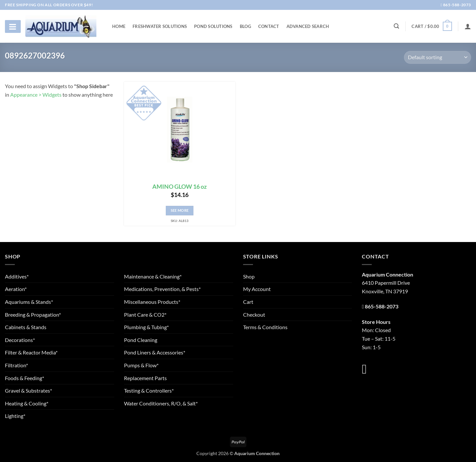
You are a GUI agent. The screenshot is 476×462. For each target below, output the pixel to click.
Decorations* (20, 340)
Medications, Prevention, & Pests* (162, 289)
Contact (269, 26)
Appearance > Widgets (36, 95)
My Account (257, 289)
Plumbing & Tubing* (146, 327)
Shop (249, 276)
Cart (248, 302)
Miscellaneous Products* (152, 302)
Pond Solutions (213, 26)
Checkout (254, 315)
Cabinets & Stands (26, 327)
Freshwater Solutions (160, 26)
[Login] (468, 26)
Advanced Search (308, 26)
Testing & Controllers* (149, 390)
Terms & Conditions (265, 327)
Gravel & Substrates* (28, 390)
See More (180, 210)
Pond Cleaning (141, 340)
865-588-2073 (456, 5)
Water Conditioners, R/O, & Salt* (161, 403)
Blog (245, 26)
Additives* (17, 276)
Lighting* (15, 416)
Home (119, 26)
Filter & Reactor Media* (31, 352)
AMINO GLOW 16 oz (179, 187)
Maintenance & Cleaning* (153, 276)
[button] (432, 26)
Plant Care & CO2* (145, 315)
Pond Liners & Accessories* (155, 352)
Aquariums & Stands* (29, 302)
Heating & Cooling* (27, 403)
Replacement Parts (145, 378)
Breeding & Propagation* (33, 315)
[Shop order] (438, 57)
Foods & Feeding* (25, 378)
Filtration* (16, 365)
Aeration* (16, 289)
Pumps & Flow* (141, 365)
